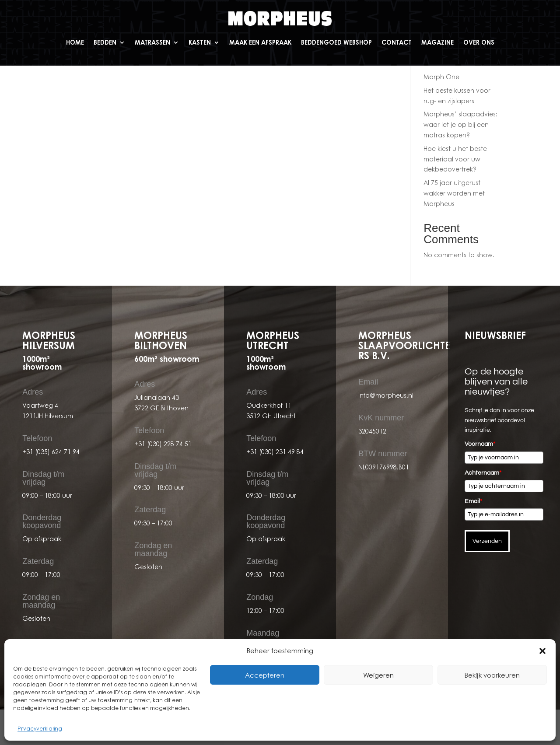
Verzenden (487, 541)
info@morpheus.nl (386, 395)
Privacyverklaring (40, 729)
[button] (542, 651)
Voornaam (480, 444)
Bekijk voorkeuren (492, 675)
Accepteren (265, 675)
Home (75, 42)
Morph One (441, 77)
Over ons (479, 42)
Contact (397, 42)
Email (473, 501)
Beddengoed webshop (336, 42)
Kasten (200, 42)
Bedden (105, 42)
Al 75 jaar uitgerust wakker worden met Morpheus (454, 193)
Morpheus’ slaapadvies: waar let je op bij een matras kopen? (460, 124)
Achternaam (483, 473)
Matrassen (152, 42)
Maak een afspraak (260, 42)
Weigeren (378, 675)
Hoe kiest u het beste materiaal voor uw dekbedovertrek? (455, 159)
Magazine (437, 42)
